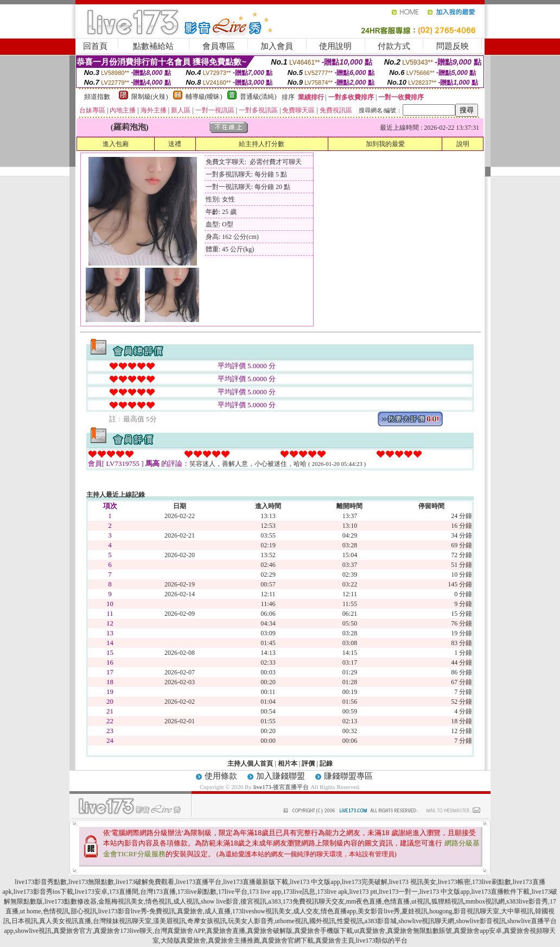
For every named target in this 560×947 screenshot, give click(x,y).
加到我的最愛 (385, 144)
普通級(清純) (258, 97)
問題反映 (453, 46)
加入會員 (277, 46)
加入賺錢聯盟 (281, 776)
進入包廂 (116, 144)
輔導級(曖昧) (204, 97)
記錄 (326, 763)
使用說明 (335, 46)
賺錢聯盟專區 (348, 776)
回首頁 (95, 46)
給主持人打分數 (262, 144)
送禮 (175, 144)
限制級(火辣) (150, 97)
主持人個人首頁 (250, 763)
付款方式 (394, 46)
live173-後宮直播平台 (281, 787)
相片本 (288, 763)
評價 (308, 763)
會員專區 (219, 46)
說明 (463, 144)
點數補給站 (153, 46)
